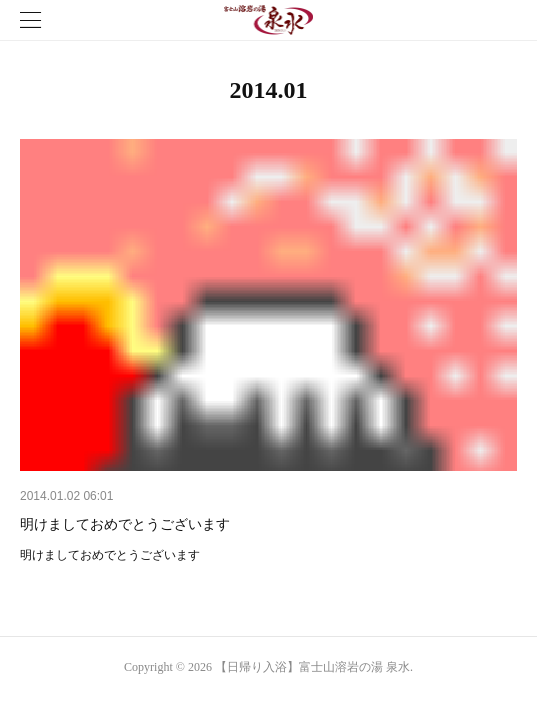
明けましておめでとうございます (125, 524)
